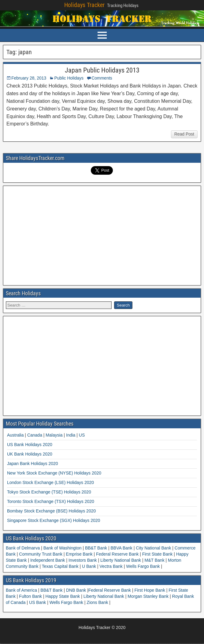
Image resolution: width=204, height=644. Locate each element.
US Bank (38, 602)
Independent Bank (48, 560)
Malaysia (54, 435)
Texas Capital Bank (60, 566)
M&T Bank (155, 560)
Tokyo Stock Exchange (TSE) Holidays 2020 (49, 492)
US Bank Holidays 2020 (30, 445)
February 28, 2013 (29, 78)
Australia (15, 435)
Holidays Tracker (84, 5)
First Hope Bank (150, 590)
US (82, 435)
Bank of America (22, 590)
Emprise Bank (79, 554)
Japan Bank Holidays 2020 (33, 463)
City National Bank (153, 548)
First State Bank (157, 554)
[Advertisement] (102, 235)
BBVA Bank (122, 548)
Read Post (184, 134)
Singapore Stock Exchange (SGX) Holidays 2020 (54, 520)
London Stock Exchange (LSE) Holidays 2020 (50, 482)
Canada (35, 435)
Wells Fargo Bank (143, 566)
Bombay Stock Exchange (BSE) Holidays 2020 (51, 511)
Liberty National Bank (121, 560)
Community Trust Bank (41, 554)
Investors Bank (83, 560)
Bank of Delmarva (23, 548)
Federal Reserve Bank (117, 554)
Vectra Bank (111, 566)
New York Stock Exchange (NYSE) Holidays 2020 (54, 473)
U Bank (89, 566)
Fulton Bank (31, 596)
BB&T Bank (96, 548)
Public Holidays (69, 78)
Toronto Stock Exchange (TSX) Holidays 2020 (51, 501)
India (71, 435)
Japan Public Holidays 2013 (102, 70)
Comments (102, 78)
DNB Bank (77, 590)
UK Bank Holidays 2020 (30, 454)
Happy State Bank (63, 596)
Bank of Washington (63, 548)
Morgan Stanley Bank (149, 596)
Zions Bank (98, 602)
